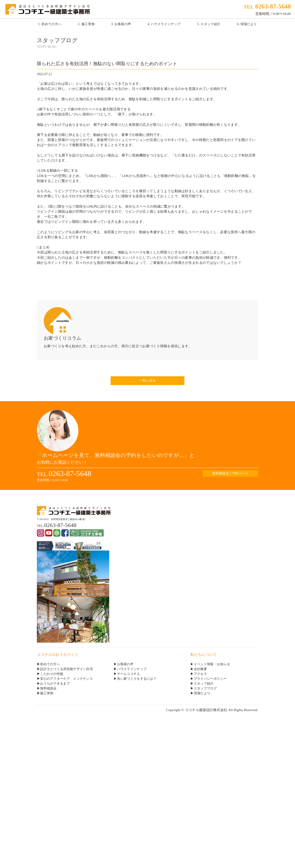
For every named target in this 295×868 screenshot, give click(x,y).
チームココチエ (129, 674)
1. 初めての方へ (50, 24)
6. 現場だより (247, 24)
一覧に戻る (147, 381)
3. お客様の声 (121, 24)
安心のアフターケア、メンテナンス (66, 679)
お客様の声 (125, 664)
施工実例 (47, 693)
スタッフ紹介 (204, 684)
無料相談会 (48, 688)
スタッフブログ (205, 688)
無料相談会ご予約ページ (230, 473)
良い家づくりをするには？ (137, 679)
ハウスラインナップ (132, 669)
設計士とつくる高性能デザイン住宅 (66, 669)
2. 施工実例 (86, 24)
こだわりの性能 (52, 674)
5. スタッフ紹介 (209, 24)
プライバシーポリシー (210, 679)
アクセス (200, 674)
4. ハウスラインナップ (164, 24)
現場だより (202, 693)
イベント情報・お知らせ (212, 664)
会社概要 (200, 669)
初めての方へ (50, 664)
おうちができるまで (55, 684)
